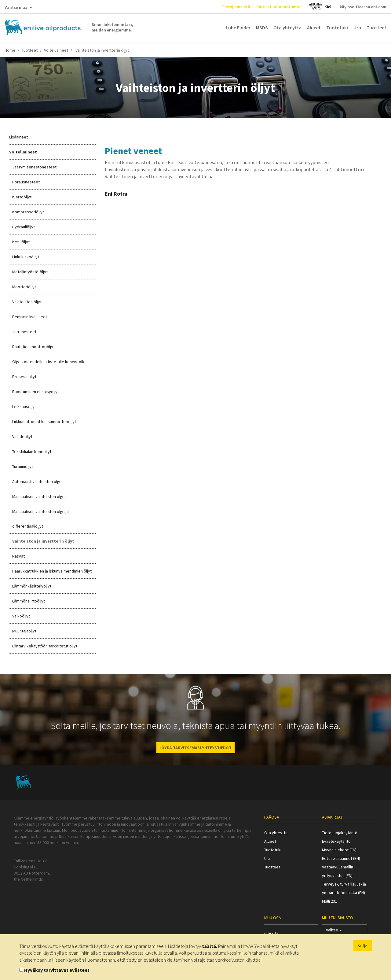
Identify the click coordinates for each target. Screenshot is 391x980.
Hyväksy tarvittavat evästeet (57, 970)
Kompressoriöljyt (28, 212)
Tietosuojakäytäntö (340, 833)
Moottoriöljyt (24, 287)
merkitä (271, 933)
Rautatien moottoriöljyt (33, 347)
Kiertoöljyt (22, 197)
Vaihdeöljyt (22, 437)
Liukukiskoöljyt (26, 257)
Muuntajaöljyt (24, 631)
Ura (357, 28)
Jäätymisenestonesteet (34, 167)
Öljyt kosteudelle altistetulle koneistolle (49, 362)
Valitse (334, 931)
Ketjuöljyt (21, 242)
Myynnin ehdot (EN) (339, 850)
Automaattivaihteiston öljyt (37, 481)
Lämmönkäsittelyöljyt (32, 586)
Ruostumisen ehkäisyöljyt (36, 392)
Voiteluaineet (56, 50)
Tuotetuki (337, 28)
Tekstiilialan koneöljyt (32, 451)
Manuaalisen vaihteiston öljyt (38, 496)
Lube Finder (238, 28)
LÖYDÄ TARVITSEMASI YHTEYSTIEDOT (195, 748)
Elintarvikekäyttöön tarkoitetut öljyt (45, 646)
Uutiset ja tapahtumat (279, 7)
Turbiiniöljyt (23, 466)
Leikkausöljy (23, 407)
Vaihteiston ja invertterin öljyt (43, 541)
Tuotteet (376, 28)
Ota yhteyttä (287, 28)
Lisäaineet (18, 137)
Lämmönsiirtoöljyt (29, 601)
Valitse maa (18, 9)
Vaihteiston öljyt (27, 302)
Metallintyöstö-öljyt (30, 272)
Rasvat (18, 556)
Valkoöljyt (21, 616)
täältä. (210, 946)
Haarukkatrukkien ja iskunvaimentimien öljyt (52, 571)
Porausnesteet (26, 182)
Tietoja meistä (236, 7)
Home (10, 50)
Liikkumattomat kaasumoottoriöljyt (44, 422)
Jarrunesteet (24, 332)
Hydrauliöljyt (24, 227)
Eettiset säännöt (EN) (341, 858)
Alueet (314, 28)
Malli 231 (330, 901)
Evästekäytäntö (336, 841)
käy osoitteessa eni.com (363, 7)
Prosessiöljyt (24, 377)
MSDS (262, 28)
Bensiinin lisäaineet (30, 317)
